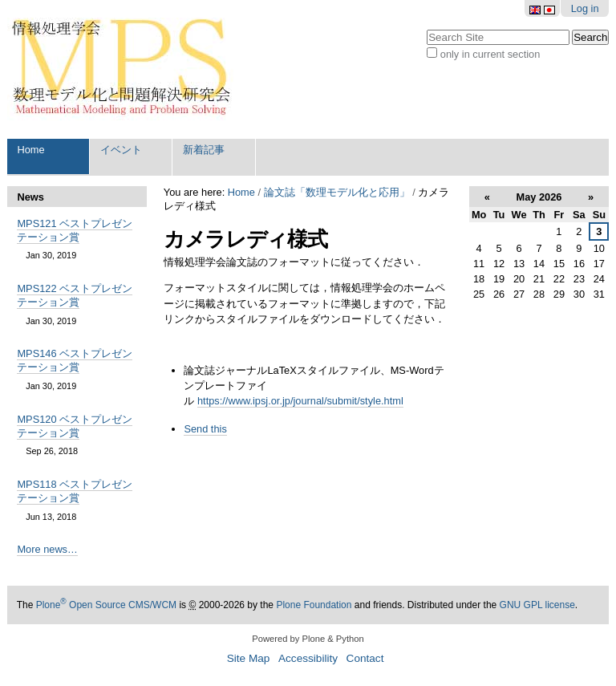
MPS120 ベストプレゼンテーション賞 (75, 426)
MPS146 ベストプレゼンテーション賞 (75, 360)
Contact (365, 658)
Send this (205, 429)
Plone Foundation (314, 605)
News (30, 197)
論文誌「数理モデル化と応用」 (337, 192)
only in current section (490, 54)
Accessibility (308, 658)
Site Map (249, 658)
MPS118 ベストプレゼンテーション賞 (75, 491)
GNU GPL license (537, 605)
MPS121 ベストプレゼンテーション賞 (75, 230)
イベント (121, 150)
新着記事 (204, 150)
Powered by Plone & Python (308, 639)
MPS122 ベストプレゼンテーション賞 (75, 295)
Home (30, 150)
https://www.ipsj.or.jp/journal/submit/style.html (300, 401)
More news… (47, 549)
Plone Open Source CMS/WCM (106, 605)
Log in (585, 8)
